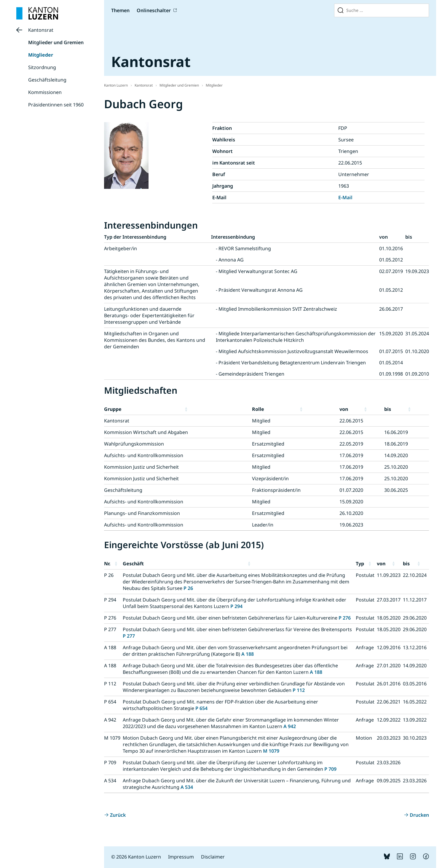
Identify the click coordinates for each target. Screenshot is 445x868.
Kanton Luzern (116, 85)
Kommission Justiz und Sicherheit (141, 467)
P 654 (201, 708)
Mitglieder (41, 55)
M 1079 (271, 751)
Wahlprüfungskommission (134, 444)
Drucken (419, 815)
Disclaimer (213, 857)
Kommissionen (45, 92)
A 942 (290, 726)
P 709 (330, 769)
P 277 (129, 636)
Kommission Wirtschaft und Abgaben (146, 432)
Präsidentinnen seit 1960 (56, 105)
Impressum (181, 857)
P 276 (345, 618)
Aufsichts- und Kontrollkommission (144, 455)
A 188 (248, 654)
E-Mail (345, 197)
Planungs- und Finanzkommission (142, 513)
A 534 (187, 787)
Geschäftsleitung (47, 80)
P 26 (188, 588)
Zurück (118, 815)
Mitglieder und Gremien (56, 42)
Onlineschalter (154, 10)
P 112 (299, 690)
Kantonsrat (41, 30)
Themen (120, 10)
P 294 (236, 606)
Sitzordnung (42, 67)
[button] (217, 409)
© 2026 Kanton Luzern (136, 857)
